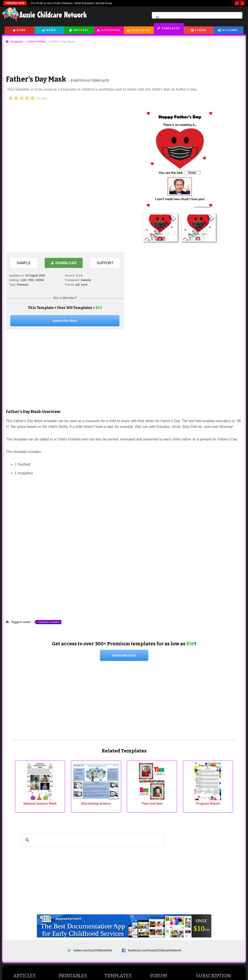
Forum (200, 30)
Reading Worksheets (74, 898)
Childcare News (116, 901)
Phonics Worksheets (74, 892)
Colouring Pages (71, 925)
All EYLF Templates (119, 843)
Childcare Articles (26, 843)
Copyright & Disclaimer (127, 944)
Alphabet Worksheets (74, 865)
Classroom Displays (73, 919)
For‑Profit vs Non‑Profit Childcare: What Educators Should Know (71, 3)
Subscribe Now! (66, 178)
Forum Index (160, 843)
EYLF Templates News (167, 913)
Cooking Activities (26, 923)
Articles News (160, 896)
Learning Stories (117, 848)
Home (21, 30)
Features (203, 917)
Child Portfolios (116, 865)
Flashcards (67, 843)
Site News (163, 881)
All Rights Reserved (156, 958)
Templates (171, 28)
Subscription (213, 833)
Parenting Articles (26, 875)
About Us (36, 944)
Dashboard (204, 843)
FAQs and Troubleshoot (122, 881)
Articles (81, 30)
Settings (207, 859)
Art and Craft (23, 913)
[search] (196, 18)
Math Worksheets (72, 908)
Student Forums (162, 859)
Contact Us (211, 944)
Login (201, 891)
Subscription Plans (210, 848)
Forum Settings (207, 880)
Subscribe (187, 944)
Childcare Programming (30, 848)
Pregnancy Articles (27, 881)
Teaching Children (26, 859)
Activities (111, 30)
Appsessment (213, 902)
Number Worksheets (74, 870)
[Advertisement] (124, 57)
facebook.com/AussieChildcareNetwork (155, 806)
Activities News (161, 901)
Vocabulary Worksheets (76, 886)
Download (64, 121)
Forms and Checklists (120, 875)
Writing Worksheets (73, 903)
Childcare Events (117, 907)
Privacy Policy (162, 944)
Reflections (113, 853)
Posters (65, 848)
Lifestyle (111, 913)
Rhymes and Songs (27, 918)
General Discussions (165, 870)
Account (230, 30)
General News (161, 891)
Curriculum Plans (117, 870)
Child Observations (118, 859)
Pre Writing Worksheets (76, 859)
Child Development (27, 865)
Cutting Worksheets (73, 853)
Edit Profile (204, 869)
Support (106, 121)
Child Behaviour (25, 870)
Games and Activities (28, 907)
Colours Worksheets (74, 875)
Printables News (162, 907)
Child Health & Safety (29, 886)
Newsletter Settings (210, 874)
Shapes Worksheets (73, 881)
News (51, 30)
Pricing (202, 922)
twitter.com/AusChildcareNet (93, 806)
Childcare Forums (163, 853)
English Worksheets (73, 914)
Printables (141, 30)
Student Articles (25, 853)
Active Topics (160, 848)
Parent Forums (161, 865)
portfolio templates (51, 480)
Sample (25, 121)
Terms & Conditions (87, 944)
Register (203, 885)
